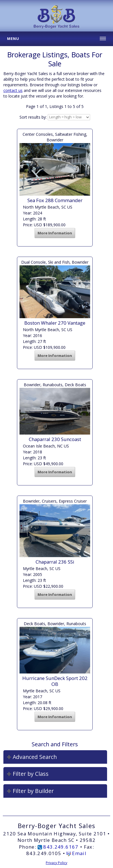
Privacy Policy (56, 863)
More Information (55, 233)
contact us (13, 90)
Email (79, 853)
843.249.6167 (61, 847)
